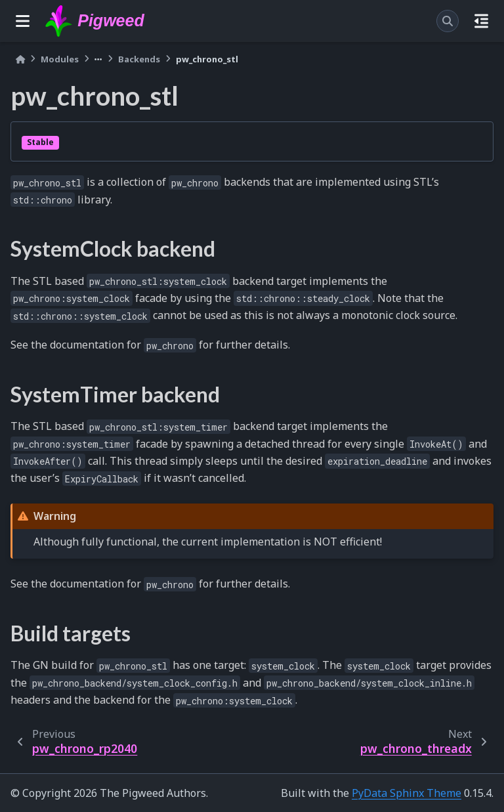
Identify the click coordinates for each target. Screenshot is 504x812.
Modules (60, 59)
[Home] (20, 59)
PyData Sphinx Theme (407, 793)
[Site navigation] (23, 21)
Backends (139, 59)
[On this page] (481, 21)
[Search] (448, 21)
